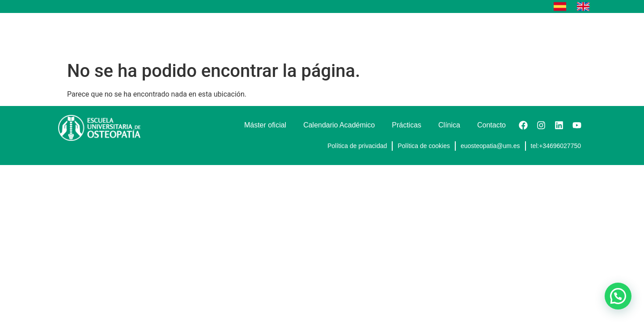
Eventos (517, 35)
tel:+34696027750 (556, 146)
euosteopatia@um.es (490, 146)
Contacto (563, 35)
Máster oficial (289, 35)
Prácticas (432, 35)
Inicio (242, 35)
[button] (618, 296)
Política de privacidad (357, 146)
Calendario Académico (364, 35)
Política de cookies (424, 146)
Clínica (476, 35)
